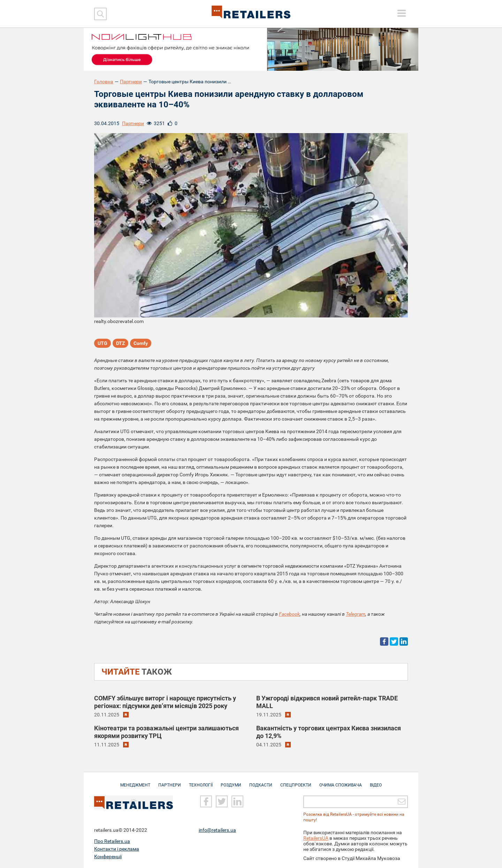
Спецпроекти (296, 782)
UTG (102, 343)
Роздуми (231, 782)
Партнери (131, 82)
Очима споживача (341, 782)
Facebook (289, 614)
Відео (376, 782)
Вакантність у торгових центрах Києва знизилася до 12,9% (329, 732)
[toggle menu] (402, 13)
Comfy (141, 343)
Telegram (356, 614)
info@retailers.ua (217, 830)
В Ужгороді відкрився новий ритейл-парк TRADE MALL (327, 702)
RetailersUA (316, 838)
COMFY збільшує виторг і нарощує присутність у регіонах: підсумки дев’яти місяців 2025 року (165, 702)
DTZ (120, 343)
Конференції (108, 857)
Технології (201, 782)
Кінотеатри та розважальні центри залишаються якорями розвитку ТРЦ (166, 732)
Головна (104, 82)
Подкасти (261, 782)
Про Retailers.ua (112, 841)
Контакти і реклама (117, 849)
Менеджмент (135, 782)
